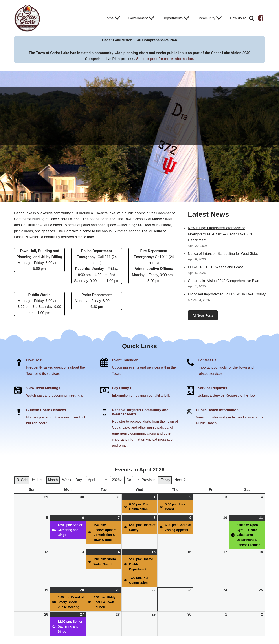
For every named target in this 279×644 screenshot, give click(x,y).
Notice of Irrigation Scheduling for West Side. (223, 254)
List (37, 481)
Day (79, 480)
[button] (117, 18)
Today (165, 480)
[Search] (252, 18)
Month (53, 480)
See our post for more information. (165, 59)
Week (67, 480)
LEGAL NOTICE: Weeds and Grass (216, 267)
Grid (22, 481)
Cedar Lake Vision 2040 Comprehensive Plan (223, 281)
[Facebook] (261, 18)
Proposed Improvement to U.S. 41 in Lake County (227, 294)
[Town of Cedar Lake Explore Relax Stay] (27, 18)
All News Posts (203, 315)
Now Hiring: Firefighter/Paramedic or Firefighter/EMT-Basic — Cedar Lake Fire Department (220, 234)
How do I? (238, 18)
